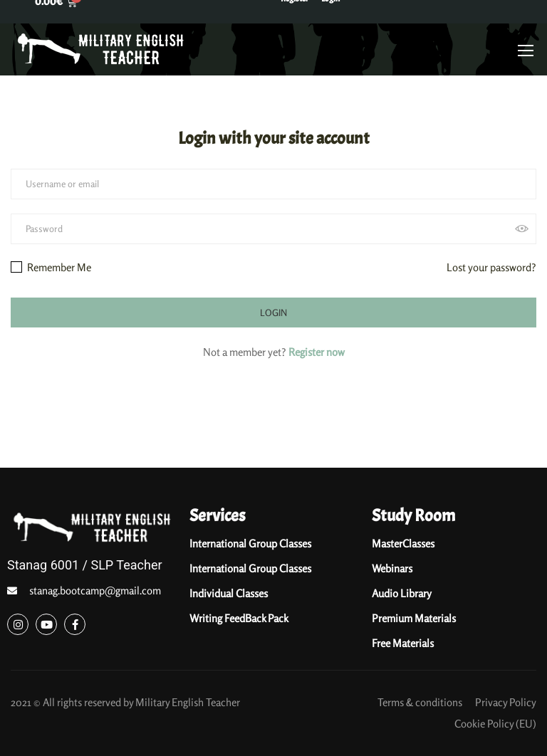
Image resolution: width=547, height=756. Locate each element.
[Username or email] (273, 184)
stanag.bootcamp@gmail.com (95, 590)
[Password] (273, 229)
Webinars (392, 568)
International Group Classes (250, 544)
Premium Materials (414, 618)
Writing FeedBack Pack (239, 618)
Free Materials (403, 643)
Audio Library (402, 593)
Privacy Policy (506, 702)
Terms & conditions (420, 702)
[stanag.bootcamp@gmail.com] (12, 591)
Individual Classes (229, 593)
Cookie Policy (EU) (495, 724)
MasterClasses (403, 544)
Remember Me (51, 267)
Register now (317, 352)
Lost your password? (491, 267)
